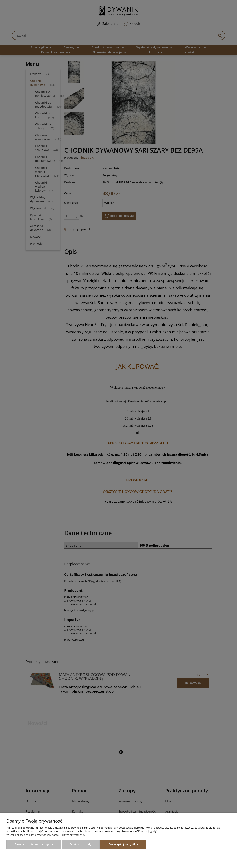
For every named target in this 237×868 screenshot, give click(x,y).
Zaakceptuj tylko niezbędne (34, 844)
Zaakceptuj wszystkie (123, 844)
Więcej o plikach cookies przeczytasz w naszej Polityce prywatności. (46, 835)
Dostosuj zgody (81, 844)
